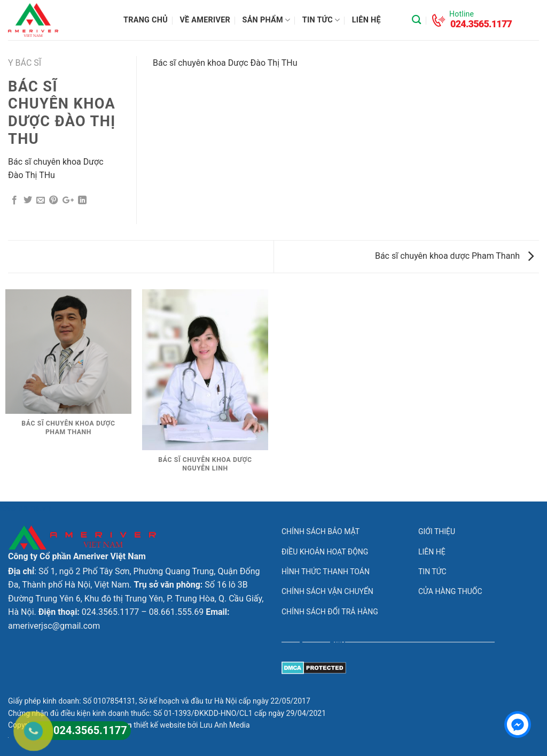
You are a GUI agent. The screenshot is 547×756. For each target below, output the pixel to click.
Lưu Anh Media (225, 725)
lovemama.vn (25, 508)
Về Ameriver (205, 20)
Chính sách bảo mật (321, 531)
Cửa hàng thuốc (450, 591)
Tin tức (321, 20)
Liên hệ (366, 20)
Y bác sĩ (25, 63)
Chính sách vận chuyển (327, 591)
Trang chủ (146, 20)
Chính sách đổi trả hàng (330, 612)
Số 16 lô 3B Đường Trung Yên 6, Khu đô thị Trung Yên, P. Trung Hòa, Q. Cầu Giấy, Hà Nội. (136, 598)
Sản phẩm (267, 20)
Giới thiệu (437, 531)
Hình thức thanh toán (326, 572)
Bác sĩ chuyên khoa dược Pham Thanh (454, 256)
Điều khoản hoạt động (325, 552)
